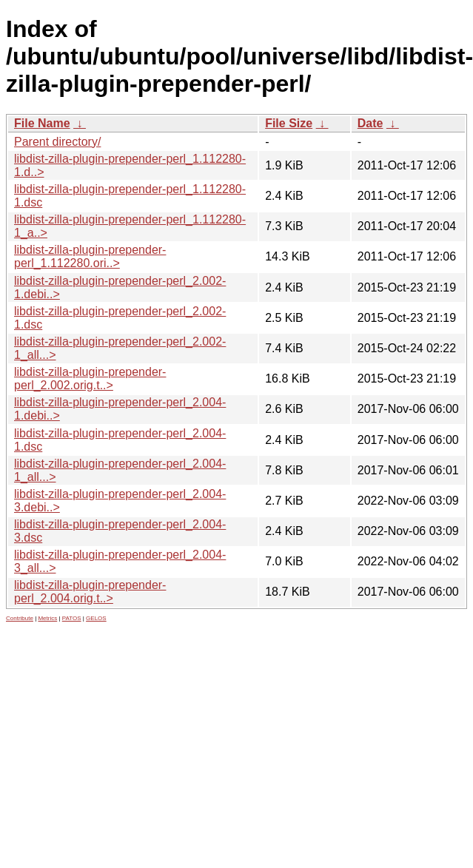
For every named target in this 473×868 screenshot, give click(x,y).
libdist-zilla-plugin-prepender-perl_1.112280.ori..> (90, 256)
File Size (289, 123)
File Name (42, 123)
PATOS (72, 618)
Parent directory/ (57, 142)
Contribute (20, 618)
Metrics (47, 618)
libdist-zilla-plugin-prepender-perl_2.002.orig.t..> (90, 379)
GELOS (96, 618)
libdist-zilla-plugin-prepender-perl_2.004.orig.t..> (90, 592)
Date (370, 123)
